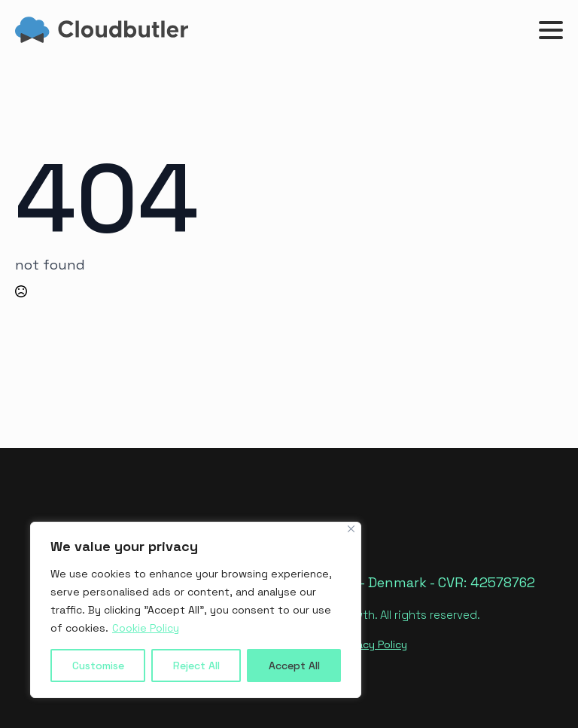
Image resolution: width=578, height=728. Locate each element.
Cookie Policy (146, 628)
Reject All (196, 666)
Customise (98, 666)
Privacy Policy (373, 644)
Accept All (294, 666)
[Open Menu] (551, 30)
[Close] (351, 529)
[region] (196, 610)
